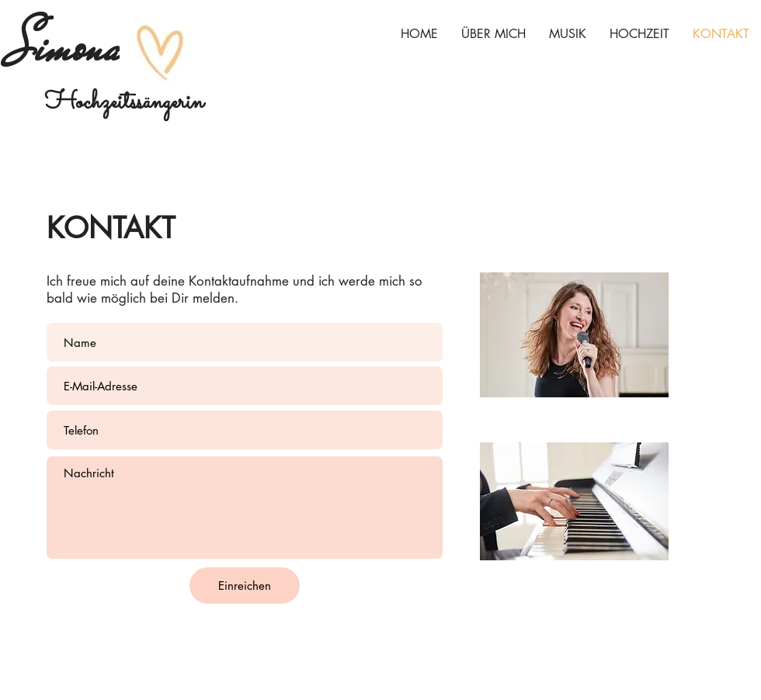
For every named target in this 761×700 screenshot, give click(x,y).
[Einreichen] (245, 586)
